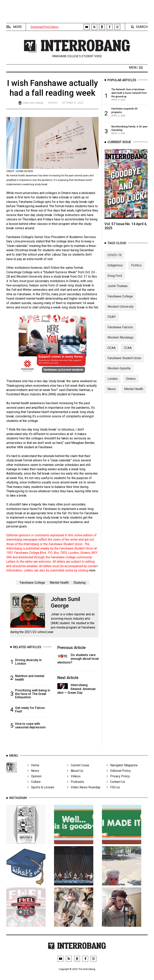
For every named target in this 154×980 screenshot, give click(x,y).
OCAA (111, 351)
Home (33, 770)
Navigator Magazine (122, 770)
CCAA (128, 351)
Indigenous (115, 269)
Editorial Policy (119, 776)
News (33, 776)
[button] (136, 68)
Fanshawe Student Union (124, 362)
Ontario (131, 382)
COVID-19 (114, 259)
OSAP (112, 321)
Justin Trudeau (117, 290)
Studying (79, 583)
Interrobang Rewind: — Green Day (77, 689)
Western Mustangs (121, 341)
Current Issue (78, 770)
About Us (75, 776)
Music (112, 393)
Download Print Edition (45, 27)
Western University (121, 310)
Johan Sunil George (33, 103)
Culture (34, 787)
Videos (74, 781)
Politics (136, 269)
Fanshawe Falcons (120, 331)
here (92, 570)
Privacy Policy (118, 781)
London (113, 382)
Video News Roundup (84, 792)
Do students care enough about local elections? (78, 659)
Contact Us (116, 787)
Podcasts (76, 787)
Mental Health (59, 583)
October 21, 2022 (72, 103)
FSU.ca (113, 792)
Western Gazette (119, 372)
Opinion (53, 103)
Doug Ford (115, 279)
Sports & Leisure (41, 792)
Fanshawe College (32, 583)
